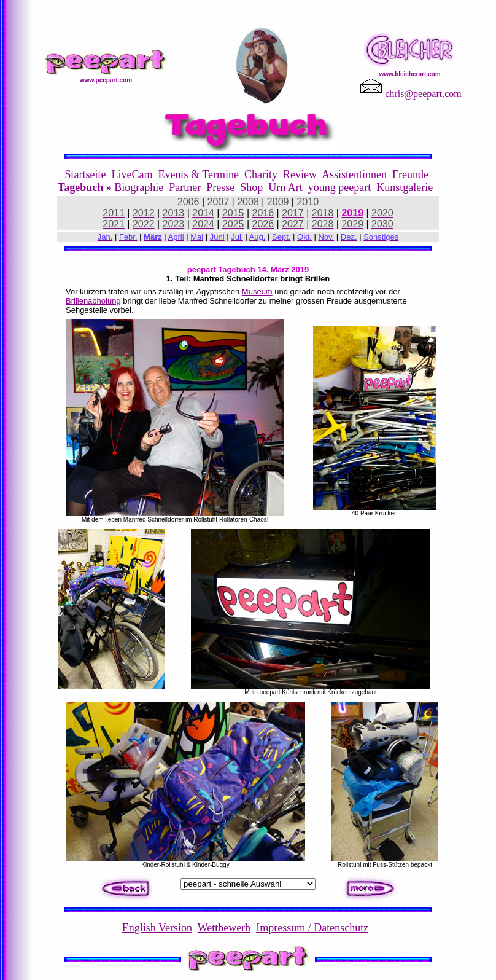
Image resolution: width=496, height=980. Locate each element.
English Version (157, 928)
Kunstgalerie (405, 187)
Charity (261, 174)
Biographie (139, 187)
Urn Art (285, 187)
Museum (257, 292)
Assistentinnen (354, 174)
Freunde (410, 174)
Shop (251, 187)
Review (300, 174)
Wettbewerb (224, 928)
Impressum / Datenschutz (312, 928)
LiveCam (132, 174)
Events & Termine (199, 174)
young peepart (339, 187)
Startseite (86, 174)
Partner (185, 187)
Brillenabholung (93, 301)
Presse (220, 187)
